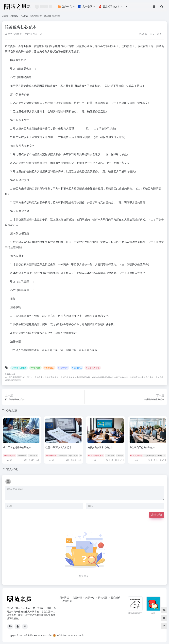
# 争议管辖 (35, 368)
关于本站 (90, 598)
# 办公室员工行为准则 (153, 455)
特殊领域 (51, 455)
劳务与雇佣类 (36, 16)
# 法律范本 (63, 368)
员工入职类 (136, 455)
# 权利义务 (49, 368)
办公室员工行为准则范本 (142, 447)
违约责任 (127, 46)
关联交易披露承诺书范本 (100, 447)
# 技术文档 (73, 455)
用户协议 (64, 598)
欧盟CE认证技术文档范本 (59, 447)
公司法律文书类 (96, 455)
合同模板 (14, 16)
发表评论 (157, 515)
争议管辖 (143, 46)
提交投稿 (116, 598)
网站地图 (103, 598)
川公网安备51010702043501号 (68, 635)
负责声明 (77, 598)
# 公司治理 (110, 455)
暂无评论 (12, 469)
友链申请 (67, 601)
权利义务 (111, 46)
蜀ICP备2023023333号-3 (41, 635)
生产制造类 (10, 455)
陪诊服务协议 (58, 46)
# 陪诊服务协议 (93, 368)
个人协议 (24, 16)
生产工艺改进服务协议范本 (17, 447)
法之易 (27, 635)
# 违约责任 (77, 368)
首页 (6, 16)
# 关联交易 (121, 455)
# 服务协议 (22, 455)
